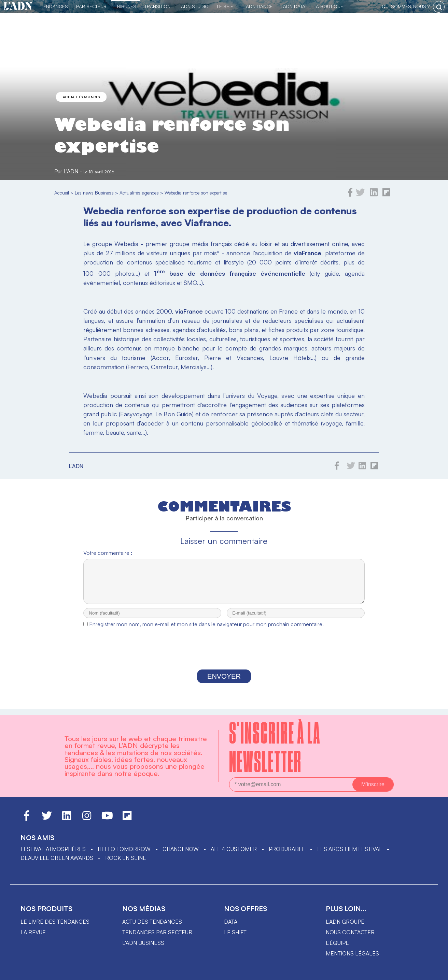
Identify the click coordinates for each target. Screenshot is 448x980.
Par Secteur (91, 6)
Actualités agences (81, 97)
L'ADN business (143, 943)
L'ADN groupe (345, 922)
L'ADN (71, 171)
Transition (157, 6)
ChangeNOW (181, 849)
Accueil (62, 193)
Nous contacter (350, 932)
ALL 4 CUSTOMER (234, 849)
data (231, 922)
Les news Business (94, 193)
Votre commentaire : (108, 553)
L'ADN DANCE (258, 6)
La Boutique (328, 6)
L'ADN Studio (194, 6)
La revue (33, 932)
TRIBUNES (125, 6)
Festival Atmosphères (53, 849)
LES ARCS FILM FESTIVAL (350, 849)
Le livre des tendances (55, 922)
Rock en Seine (126, 858)
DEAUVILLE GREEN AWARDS (57, 858)
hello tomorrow (124, 849)
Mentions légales (352, 953)
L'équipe (337, 943)
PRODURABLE (287, 849)
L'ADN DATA (293, 6)
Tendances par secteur (157, 932)
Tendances (54, 6)
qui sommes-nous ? (406, 6)
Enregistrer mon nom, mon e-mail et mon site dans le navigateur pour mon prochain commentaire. (206, 630)
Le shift (235, 932)
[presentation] (224, 657)
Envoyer (224, 682)
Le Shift (226, 6)
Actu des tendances (152, 922)
